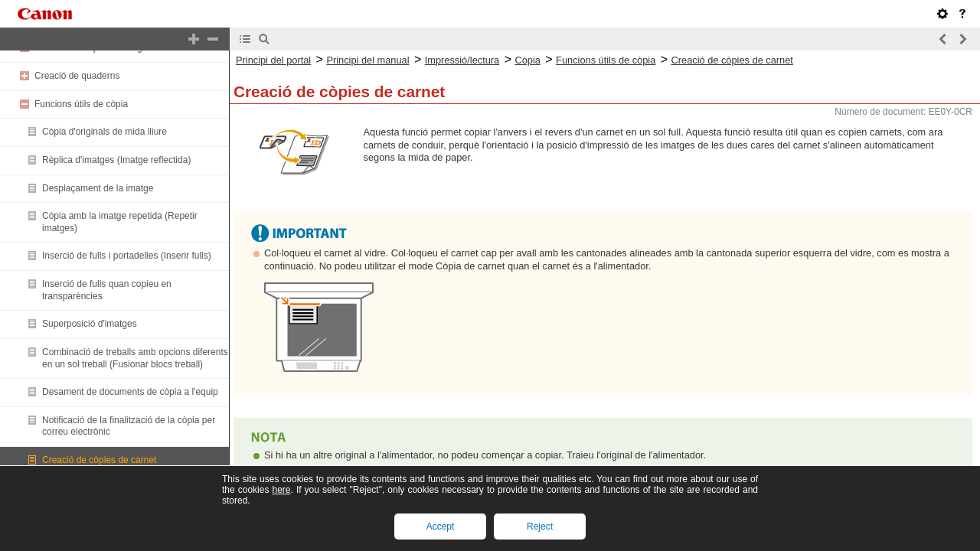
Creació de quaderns (77, 76)
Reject (540, 527)
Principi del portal (273, 60)
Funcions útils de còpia (81, 104)
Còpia (527, 60)
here (281, 490)
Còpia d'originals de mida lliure (105, 132)
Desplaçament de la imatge (98, 188)
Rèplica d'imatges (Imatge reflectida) (116, 160)
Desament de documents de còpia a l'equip (130, 392)
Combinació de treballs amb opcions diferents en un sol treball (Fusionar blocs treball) (135, 358)
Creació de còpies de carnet (99, 460)
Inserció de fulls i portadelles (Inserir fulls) (127, 256)
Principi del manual (367, 60)
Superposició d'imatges (90, 324)
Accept (441, 527)
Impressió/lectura (462, 60)
